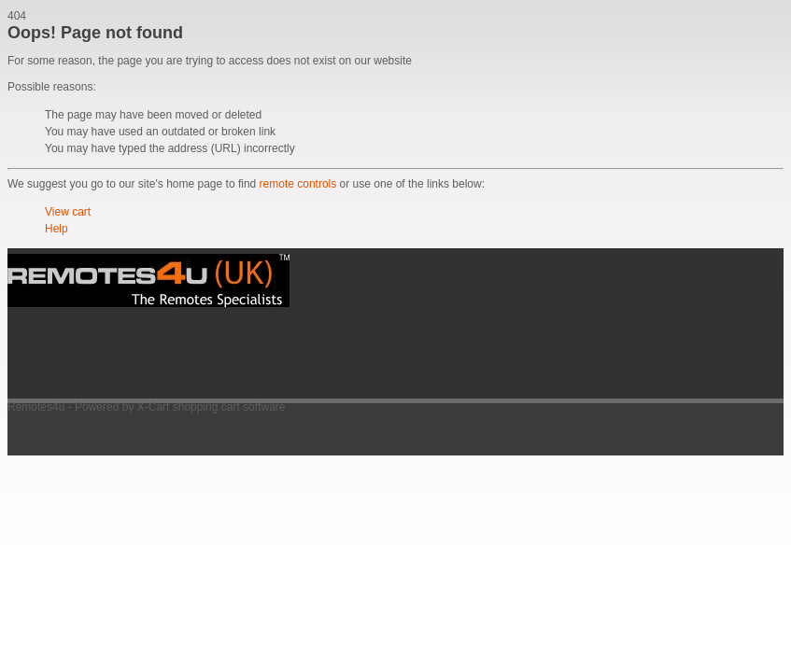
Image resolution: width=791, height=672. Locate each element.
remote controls (298, 184)
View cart (68, 212)
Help (56, 229)
